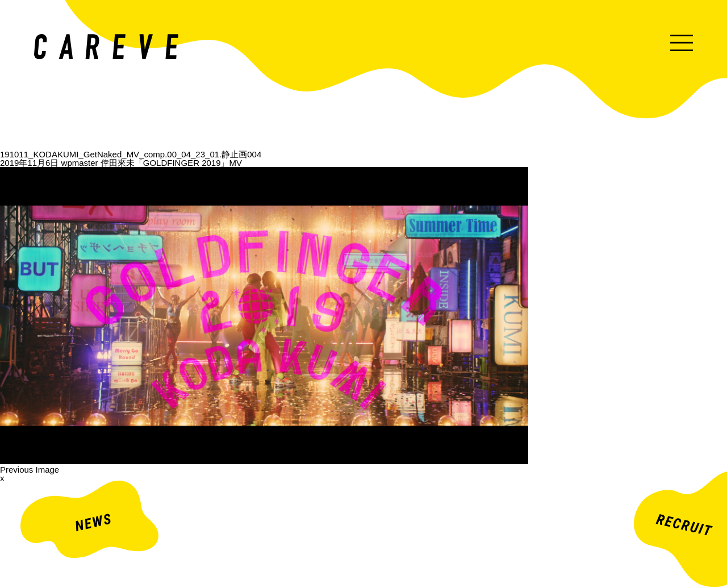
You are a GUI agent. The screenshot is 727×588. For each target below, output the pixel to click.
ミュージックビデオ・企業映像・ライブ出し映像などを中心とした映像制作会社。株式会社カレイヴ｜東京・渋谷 (106, 47)
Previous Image (30, 470)
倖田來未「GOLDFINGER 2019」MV (171, 163)
